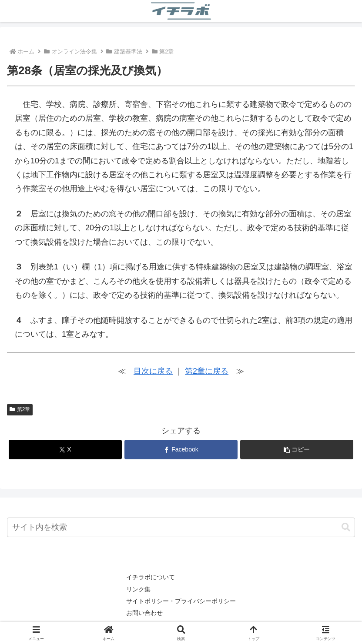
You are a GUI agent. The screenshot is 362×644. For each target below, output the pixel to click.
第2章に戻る (207, 371)
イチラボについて (151, 577)
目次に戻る (153, 371)
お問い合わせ (144, 613)
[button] (297, 450)
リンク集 (138, 589)
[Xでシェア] (65, 450)
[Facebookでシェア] (181, 450)
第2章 (20, 409)
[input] (181, 527)
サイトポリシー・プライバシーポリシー (181, 601)
